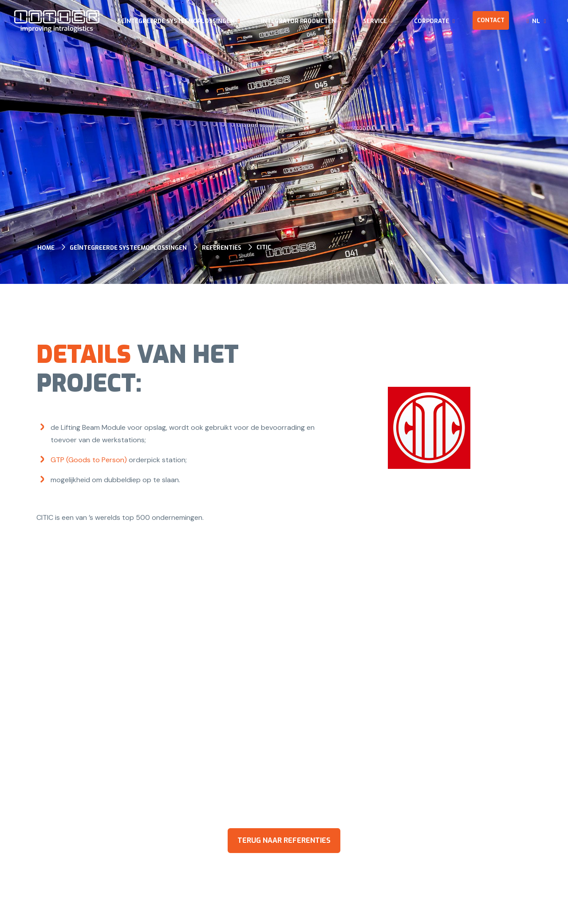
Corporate (432, 21)
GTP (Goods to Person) (89, 460)
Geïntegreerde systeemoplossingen (176, 21)
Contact (491, 20)
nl (536, 21)
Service (375, 21)
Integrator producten (298, 21)
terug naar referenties (284, 840)
